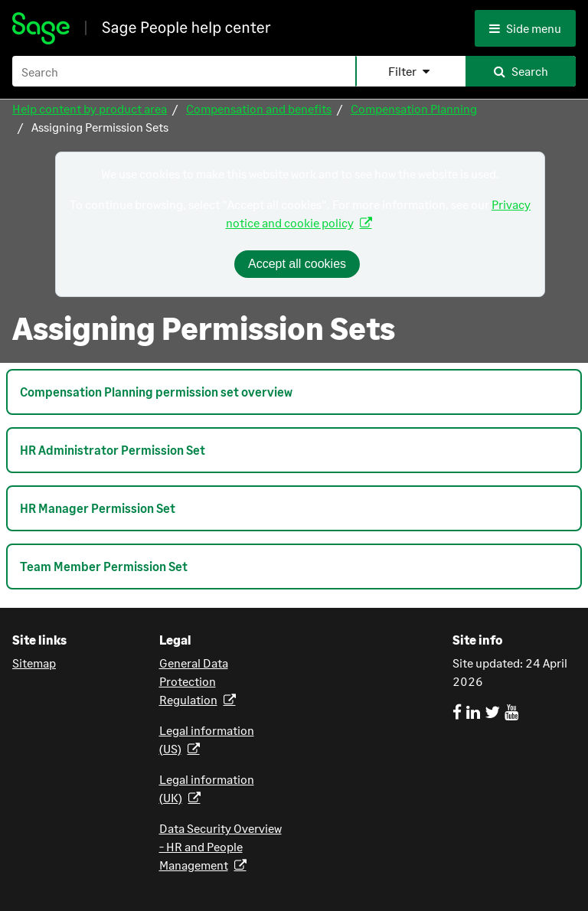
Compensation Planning (414, 108)
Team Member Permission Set (104, 566)
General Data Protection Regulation (194, 681)
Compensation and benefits (259, 108)
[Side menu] (529, 28)
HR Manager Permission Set (98, 508)
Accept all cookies (297, 264)
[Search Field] (294, 71)
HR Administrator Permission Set (113, 450)
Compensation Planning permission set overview (156, 392)
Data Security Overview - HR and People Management (220, 846)
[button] (410, 71)
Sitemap (34, 663)
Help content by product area (90, 108)
